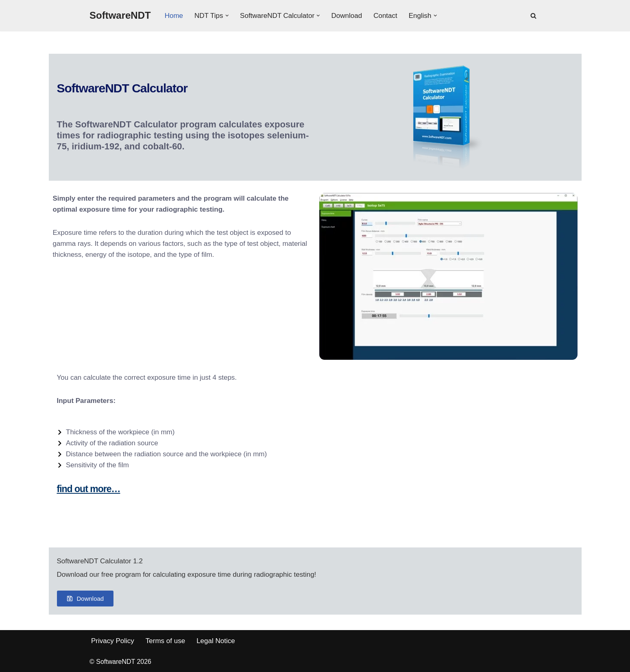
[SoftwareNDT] (120, 16)
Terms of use (165, 641)
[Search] (533, 16)
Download (347, 16)
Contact (385, 16)
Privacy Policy (113, 641)
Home (174, 16)
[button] (227, 16)
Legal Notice (216, 641)
